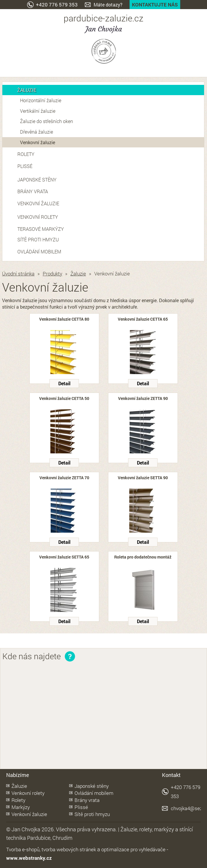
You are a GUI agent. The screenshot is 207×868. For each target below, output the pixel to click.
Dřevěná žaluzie (37, 132)
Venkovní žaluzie (38, 142)
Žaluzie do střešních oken (47, 121)
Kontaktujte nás (155, 5)
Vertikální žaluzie (38, 111)
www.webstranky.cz (29, 858)
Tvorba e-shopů (23, 849)
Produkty (52, 274)
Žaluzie (27, 90)
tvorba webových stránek (69, 849)
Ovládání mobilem (39, 252)
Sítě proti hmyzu (38, 239)
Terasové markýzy (41, 229)
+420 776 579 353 (57, 5)
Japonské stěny (37, 180)
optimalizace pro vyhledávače (133, 849)
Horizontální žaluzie (41, 100)
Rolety (26, 154)
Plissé (25, 166)
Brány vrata (33, 191)
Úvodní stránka (18, 274)
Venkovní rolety (38, 217)
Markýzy (21, 807)
